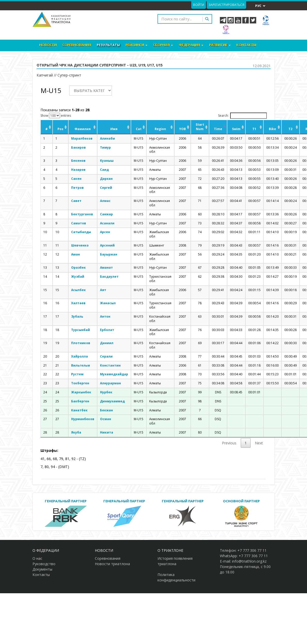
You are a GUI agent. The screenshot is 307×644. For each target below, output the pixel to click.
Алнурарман (110, 383)
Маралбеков (82, 138)
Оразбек (78, 268)
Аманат (106, 268)
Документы (42, 569)
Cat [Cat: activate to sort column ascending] (139, 129)
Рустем (77, 374)
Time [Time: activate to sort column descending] (218, 129)
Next (259, 443)
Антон (105, 316)
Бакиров (78, 147)
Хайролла (80, 356)
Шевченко (80, 245)
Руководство (44, 564)
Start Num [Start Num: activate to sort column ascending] (200, 127)
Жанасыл (108, 303)
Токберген (80, 383)
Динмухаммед (112, 401)
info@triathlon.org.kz (249, 561)
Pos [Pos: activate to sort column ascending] (60, 129)
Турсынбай (81, 330)
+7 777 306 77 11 (252, 550)
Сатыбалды (81, 232)
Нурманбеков (83, 419)
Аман (76, 254)
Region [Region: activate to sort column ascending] (160, 129)
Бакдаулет (109, 277)
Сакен (76, 179)
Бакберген (80, 401)
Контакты (246, 45)
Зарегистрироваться (226, 5)
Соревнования (77, 45)
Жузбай (78, 277)
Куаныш (107, 161)
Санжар (106, 214)
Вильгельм (81, 365)
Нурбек (106, 392)
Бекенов (78, 161)
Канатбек (79, 410)
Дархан (106, 179)
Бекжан (106, 410)
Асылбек (78, 290)
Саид (104, 170)
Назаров (78, 170)
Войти (199, 5)
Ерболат (107, 330)
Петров (77, 188)
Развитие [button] (220, 45)
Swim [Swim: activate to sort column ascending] (236, 129)
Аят (103, 290)
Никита (107, 432)
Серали (106, 356)
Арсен (105, 232)
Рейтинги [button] (136, 45)
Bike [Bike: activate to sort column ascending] (272, 129)
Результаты (108, 45)
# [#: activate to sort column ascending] (47, 129)
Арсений (107, 245)
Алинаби (107, 138)
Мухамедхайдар (114, 374)
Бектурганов (82, 214)
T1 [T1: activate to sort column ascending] (254, 129)
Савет (76, 201)
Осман (106, 419)
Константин (110, 365)
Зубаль (77, 316)
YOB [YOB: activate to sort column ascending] (182, 129)
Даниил (107, 343)
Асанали (107, 223)
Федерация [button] (191, 45)
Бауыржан (109, 254)
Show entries (56, 116)
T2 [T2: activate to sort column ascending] (290, 129)
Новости (48, 45)
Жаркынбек (81, 392)
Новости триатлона (112, 564)
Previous (229, 443)
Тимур (105, 147)
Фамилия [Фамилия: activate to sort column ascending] (83, 129)
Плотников (81, 343)
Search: (242, 116)
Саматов (79, 223)
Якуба (76, 432)
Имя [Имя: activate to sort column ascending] (114, 129)
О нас (37, 558)
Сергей (106, 188)
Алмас (105, 201)
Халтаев (78, 303)
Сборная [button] (163, 45)
